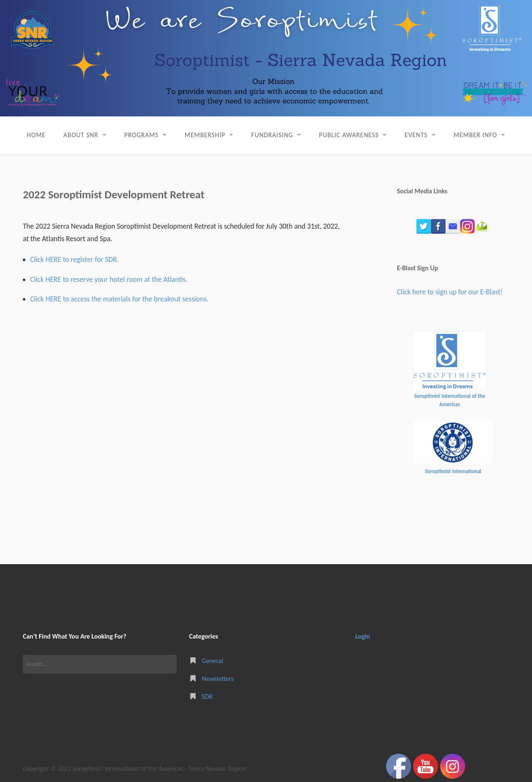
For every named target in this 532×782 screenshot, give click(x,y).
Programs (139, 135)
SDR (207, 696)
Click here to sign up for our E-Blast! (450, 292)
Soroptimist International (453, 471)
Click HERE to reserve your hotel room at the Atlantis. (109, 279)
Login (363, 636)
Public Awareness (350, 135)
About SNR (78, 135)
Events (418, 135)
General (213, 660)
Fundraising (272, 135)
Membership (204, 135)
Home (33, 135)
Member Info (479, 135)
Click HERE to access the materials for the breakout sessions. (119, 299)
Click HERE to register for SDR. (75, 259)
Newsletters (218, 678)
